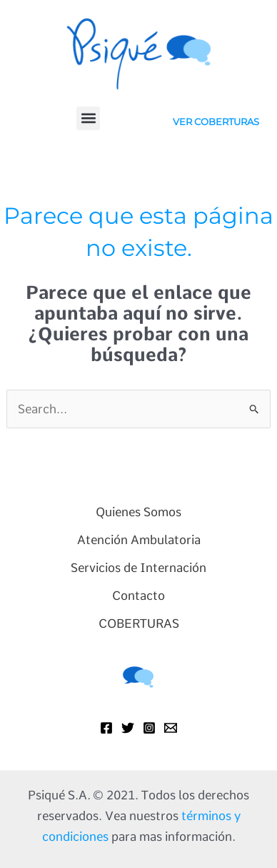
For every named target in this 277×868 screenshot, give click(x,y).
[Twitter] (128, 728)
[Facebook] (106, 728)
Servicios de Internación (138, 568)
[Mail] (171, 728)
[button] (88, 118)
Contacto (138, 596)
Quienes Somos (138, 512)
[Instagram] (149, 728)
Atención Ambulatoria (139, 540)
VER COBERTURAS (216, 122)
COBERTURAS (139, 623)
